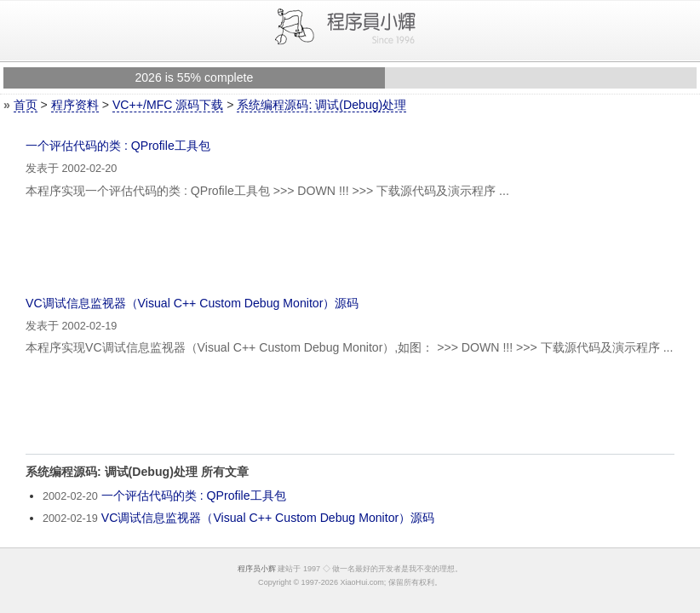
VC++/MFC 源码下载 (168, 105)
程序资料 (75, 105)
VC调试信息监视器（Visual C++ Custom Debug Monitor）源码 (192, 303)
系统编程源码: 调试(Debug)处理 (321, 105)
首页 (26, 105)
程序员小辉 (257, 569)
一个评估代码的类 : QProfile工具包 (118, 146)
